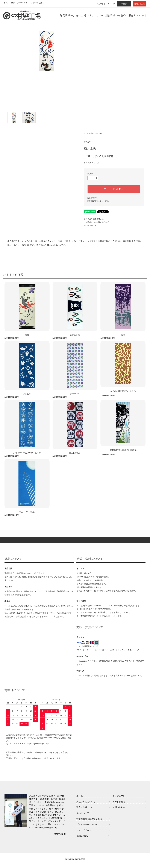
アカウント (101, 4)
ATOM (86, 836)
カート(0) (111, 4)
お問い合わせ (139, 4)
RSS (79, 836)
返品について (92, 198)
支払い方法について (86, 802)
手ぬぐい (94, 133)
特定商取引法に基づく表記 (98, 201)
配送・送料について (86, 807)
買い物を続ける (90, 226)
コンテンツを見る (37, 3)
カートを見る (119, 802)
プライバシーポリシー (87, 824)
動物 (100, 133)
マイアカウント (120, 796)
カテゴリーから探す (19, 3)
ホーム (6, 3)
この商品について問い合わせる (97, 222)
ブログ (124, 4)
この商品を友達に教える (94, 219)
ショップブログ (84, 830)
